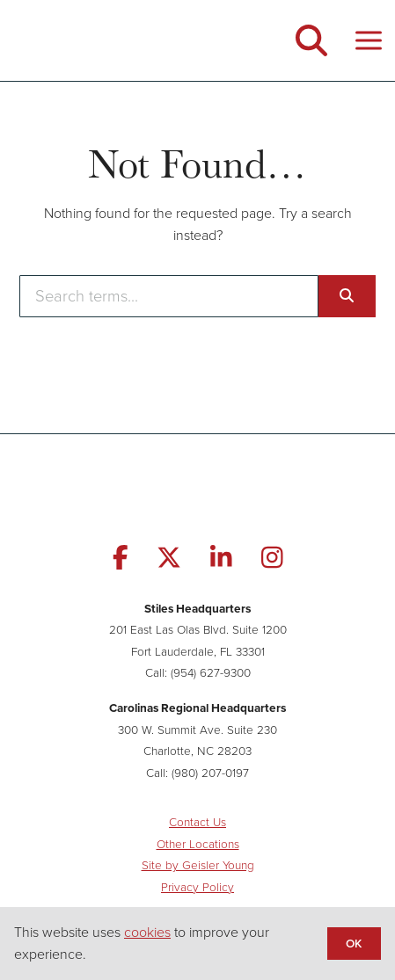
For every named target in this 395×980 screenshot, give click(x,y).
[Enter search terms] (168, 296)
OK (354, 943)
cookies (147, 932)
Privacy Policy (197, 887)
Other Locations (198, 844)
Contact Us (197, 822)
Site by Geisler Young (198, 865)
